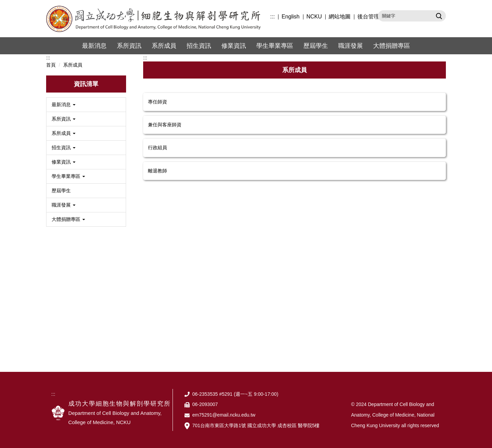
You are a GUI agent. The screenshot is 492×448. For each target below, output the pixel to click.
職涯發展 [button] (351, 46)
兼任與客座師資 (165, 125)
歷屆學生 (316, 46)
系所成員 (73, 65)
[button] (86, 105)
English (290, 17)
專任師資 (158, 102)
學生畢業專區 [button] (275, 46)
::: (272, 17)
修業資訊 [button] (234, 46)
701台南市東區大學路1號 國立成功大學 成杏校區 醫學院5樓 (256, 425)
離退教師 (158, 171)
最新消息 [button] (94, 46)
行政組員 (158, 148)
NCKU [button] (314, 17)
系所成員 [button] (164, 46)
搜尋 (438, 16)
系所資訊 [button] (129, 46)
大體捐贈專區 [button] (392, 46)
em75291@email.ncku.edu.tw (224, 415)
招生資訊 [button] (199, 46)
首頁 (51, 65)
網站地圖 (340, 17)
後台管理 (368, 17)
